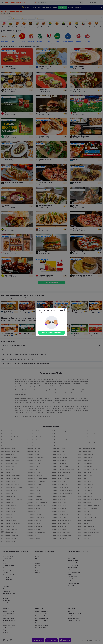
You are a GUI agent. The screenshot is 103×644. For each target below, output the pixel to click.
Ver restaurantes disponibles (51, 333)
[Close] (65, 310)
